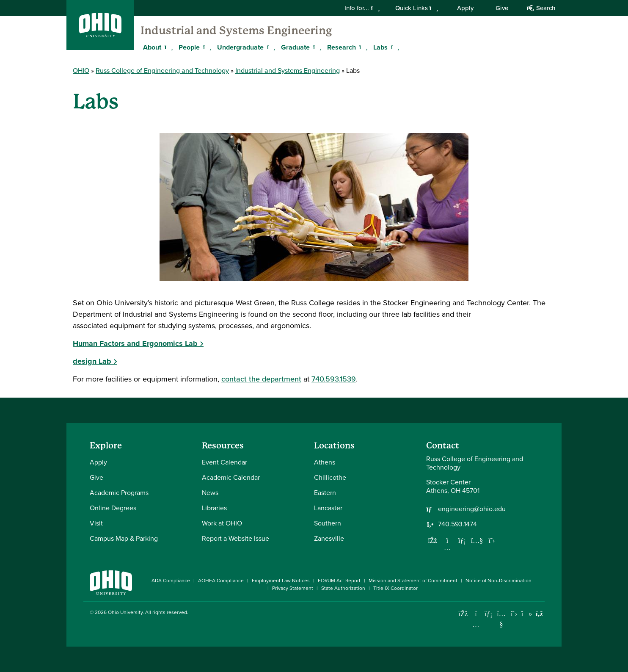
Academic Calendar (231, 477)
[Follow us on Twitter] (492, 540)
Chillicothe (330, 477)
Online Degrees (113, 508)
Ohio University (125, 612)
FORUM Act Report (339, 581)
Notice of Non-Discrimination (499, 581)
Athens (325, 462)
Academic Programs (119, 493)
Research (342, 47)
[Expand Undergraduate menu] (270, 47)
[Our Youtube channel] (477, 540)
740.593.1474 (457, 524)
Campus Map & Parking (124, 538)
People (189, 47)
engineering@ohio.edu (472, 509)
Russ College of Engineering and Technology (162, 71)
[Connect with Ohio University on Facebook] (463, 614)
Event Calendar (224, 462)
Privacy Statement (293, 588)
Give (502, 8)
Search (541, 8)
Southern (328, 523)
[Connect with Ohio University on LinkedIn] (489, 614)
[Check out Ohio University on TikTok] (527, 614)
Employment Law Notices (281, 581)
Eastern (325, 493)
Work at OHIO (222, 523)
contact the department (261, 379)
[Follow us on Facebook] (432, 540)
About (152, 47)
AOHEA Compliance (221, 581)
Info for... (362, 8)
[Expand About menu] (168, 47)
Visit (96, 523)
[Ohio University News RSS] (539, 614)
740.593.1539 (334, 379)
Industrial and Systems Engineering (236, 30)
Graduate (295, 47)
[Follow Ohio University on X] (514, 614)
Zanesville (329, 538)
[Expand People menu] (206, 47)
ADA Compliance (171, 581)
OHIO (81, 71)
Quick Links (417, 8)
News (210, 493)
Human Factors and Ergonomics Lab (135, 343)
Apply (465, 8)
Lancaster (328, 508)
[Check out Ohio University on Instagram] (476, 624)
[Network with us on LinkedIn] (462, 540)
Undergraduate (240, 47)
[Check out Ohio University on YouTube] (501, 619)
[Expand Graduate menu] (316, 47)
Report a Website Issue (235, 538)
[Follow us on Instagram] (447, 547)
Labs (380, 47)
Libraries (214, 508)
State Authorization (343, 588)
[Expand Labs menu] (394, 47)
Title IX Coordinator (395, 588)
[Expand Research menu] (362, 47)
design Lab (92, 361)
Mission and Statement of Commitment (413, 581)
